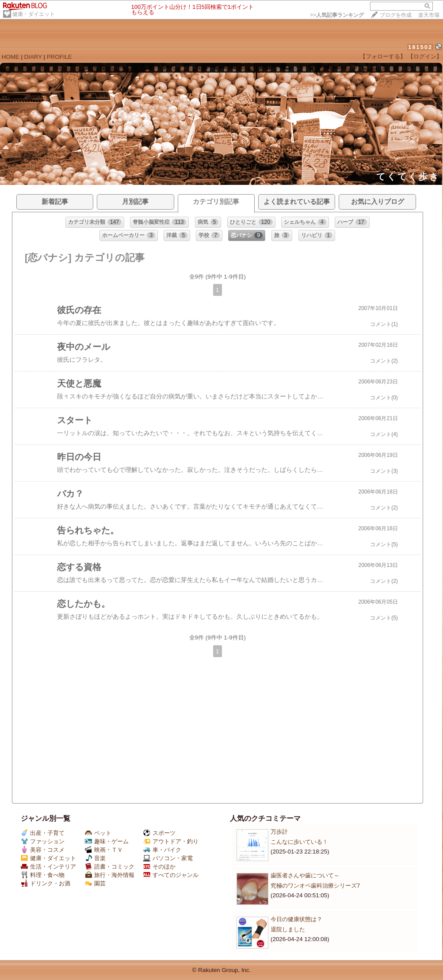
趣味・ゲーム (107, 841)
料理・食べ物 (43, 875)
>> (337, 15)
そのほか (159, 867)
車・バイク (162, 850)
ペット (98, 833)
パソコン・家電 (168, 858)
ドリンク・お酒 (46, 883)
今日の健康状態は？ (296, 919)
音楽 (95, 858)
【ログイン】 (425, 56)
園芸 (95, 883)
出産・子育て (43, 833)
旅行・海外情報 (110, 875)
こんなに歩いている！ (299, 842)
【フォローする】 (383, 56)
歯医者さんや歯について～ (305, 875)
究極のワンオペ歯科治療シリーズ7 (315, 886)
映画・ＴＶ (104, 850)
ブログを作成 (396, 15)
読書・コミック (110, 867)
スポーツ (159, 833)
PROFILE (59, 57)
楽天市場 (429, 15)
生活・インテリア (48, 867)
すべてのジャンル (171, 875)
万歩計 (279, 832)
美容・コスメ (43, 850)
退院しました (288, 929)
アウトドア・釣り (171, 841)
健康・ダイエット (34, 14)
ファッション (43, 841)
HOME (11, 57)
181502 (420, 47)
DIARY (33, 57)
